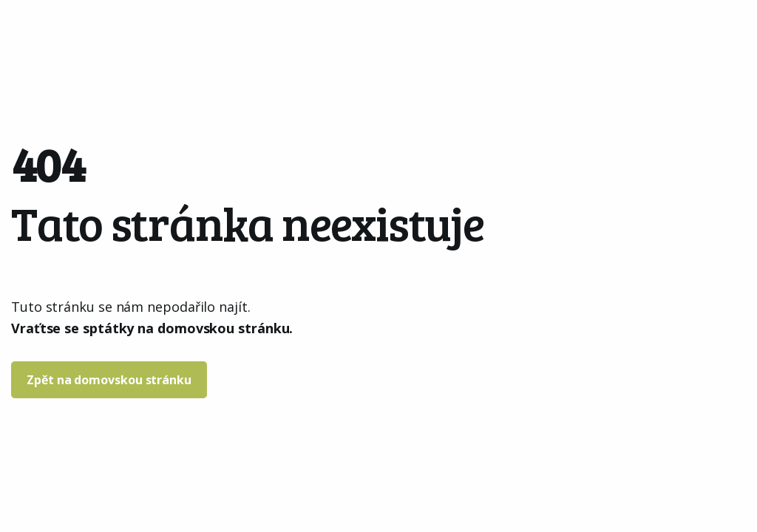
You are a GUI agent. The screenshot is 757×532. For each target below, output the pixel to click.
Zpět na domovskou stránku (109, 380)
